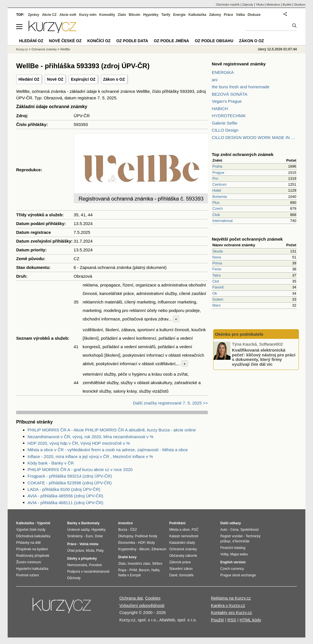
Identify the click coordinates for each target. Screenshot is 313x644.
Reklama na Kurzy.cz (231, 598)
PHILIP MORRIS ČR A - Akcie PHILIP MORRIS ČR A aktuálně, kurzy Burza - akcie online (112, 430)
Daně (173, 575)
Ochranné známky (44, 49)
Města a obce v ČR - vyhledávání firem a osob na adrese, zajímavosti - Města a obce (108, 450)
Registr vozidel (231, 536)
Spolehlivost (250, 530)
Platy (100, 551)
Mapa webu (239, 554)
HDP (141, 543)
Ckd (216, 281)
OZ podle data (132, 41)
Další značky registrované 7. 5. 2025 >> (170, 403)
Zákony (215, 15)
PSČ (195, 530)
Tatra (216, 275)
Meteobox (273, 5)
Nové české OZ (65, 41)
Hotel (217, 190)
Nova (217, 257)
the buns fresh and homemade (241, 87)
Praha (217, 166)
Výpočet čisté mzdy (31, 530)
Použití (217, 620)
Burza (123, 530)
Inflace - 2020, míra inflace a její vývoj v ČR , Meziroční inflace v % (90, 456)
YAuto (260, 5)
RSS (232, 620)
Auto (224, 530)
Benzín (144, 570)
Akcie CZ (49, 15)
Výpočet (44, 523)
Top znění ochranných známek (243, 154)
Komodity (107, 15)
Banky (72, 523)
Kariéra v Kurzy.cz (228, 605)
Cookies (153, 598)
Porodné (95, 565)
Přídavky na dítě (28, 543)
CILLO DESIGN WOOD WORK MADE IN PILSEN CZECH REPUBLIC (254, 137)
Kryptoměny (127, 549)
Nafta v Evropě (129, 575)
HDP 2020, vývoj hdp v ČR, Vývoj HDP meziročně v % (79, 443)
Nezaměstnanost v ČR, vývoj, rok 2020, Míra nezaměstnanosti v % (90, 437)
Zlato (122, 15)
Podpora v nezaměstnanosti (88, 572)
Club (216, 215)
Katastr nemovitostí (184, 536)
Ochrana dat (131, 598)
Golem (218, 299)
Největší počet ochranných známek (247, 239)
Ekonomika (127, 543)
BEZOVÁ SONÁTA (230, 94)
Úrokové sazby (78, 530)
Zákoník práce (180, 562)
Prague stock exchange (238, 575)
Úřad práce (76, 551)
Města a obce (179, 530)
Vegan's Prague (227, 101)
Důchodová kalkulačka (33, 536)
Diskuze (254, 15)
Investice (125, 523)
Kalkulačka (197, 15)
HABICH (220, 109)
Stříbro (157, 564)
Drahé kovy (127, 557)
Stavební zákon (181, 569)
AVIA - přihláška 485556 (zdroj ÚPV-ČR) (65, 496)
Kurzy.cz (22, 49)
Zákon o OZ (114, 79)
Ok (215, 293)
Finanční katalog (233, 548)
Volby (224, 554)
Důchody (74, 578)
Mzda (90, 551)
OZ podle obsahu (214, 41)
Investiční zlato (139, 564)
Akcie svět (68, 15)
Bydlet (287, 5)
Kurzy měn (88, 15)
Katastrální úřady (182, 543)
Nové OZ (55, 79)
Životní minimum (29, 562)
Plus (216, 203)
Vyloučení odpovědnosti (142, 605)
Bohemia (220, 197)
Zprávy (34, 15)
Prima (217, 263)
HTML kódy (250, 620)
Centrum (219, 184)
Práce (229, 15)
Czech (218, 208)
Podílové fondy (146, 536)
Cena (234, 530)
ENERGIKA (223, 72)
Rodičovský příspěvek (33, 556)
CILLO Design (225, 130)
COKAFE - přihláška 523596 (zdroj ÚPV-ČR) (70, 483)
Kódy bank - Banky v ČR (51, 463)
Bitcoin (135, 15)
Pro (215, 178)
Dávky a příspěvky (82, 559)
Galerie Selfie (225, 123)
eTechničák (241, 541)
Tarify (166, 15)
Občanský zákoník (183, 556)
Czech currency (232, 569)
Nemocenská (77, 565)
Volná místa (89, 544)
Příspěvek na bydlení (32, 549)
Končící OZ (99, 41)
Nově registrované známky (239, 64)
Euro (89, 536)
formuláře (186, 575)
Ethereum (159, 549)
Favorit (218, 287)
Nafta (156, 570)
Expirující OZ (83, 79)
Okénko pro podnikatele (239, 334)
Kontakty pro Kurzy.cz (231, 612)
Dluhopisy (126, 536)
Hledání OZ (29, 79)
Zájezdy (248, 5)
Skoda (218, 251)
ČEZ (134, 530)
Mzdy (151, 543)
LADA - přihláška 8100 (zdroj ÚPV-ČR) (64, 489)
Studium (300, 5)
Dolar (99, 536)
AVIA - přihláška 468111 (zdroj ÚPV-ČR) (65, 503)
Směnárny (75, 536)
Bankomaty (90, 523)
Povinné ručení (28, 575)
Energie (179, 15)
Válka (240, 15)
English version (233, 562)
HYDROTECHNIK (229, 116)
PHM (133, 570)
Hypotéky (151, 15)
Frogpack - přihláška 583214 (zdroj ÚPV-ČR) (70, 476)
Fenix (217, 269)
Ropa (122, 570)
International (223, 221)
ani (215, 80)
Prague (218, 173)
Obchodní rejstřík (228, 5)
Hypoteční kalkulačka (32, 569)
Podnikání (177, 523)
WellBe (65, 49)
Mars (216, 305)
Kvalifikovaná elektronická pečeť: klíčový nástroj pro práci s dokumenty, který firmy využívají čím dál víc (264, 357)
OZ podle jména (171, 41)
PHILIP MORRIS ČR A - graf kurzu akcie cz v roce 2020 (80, 469)
